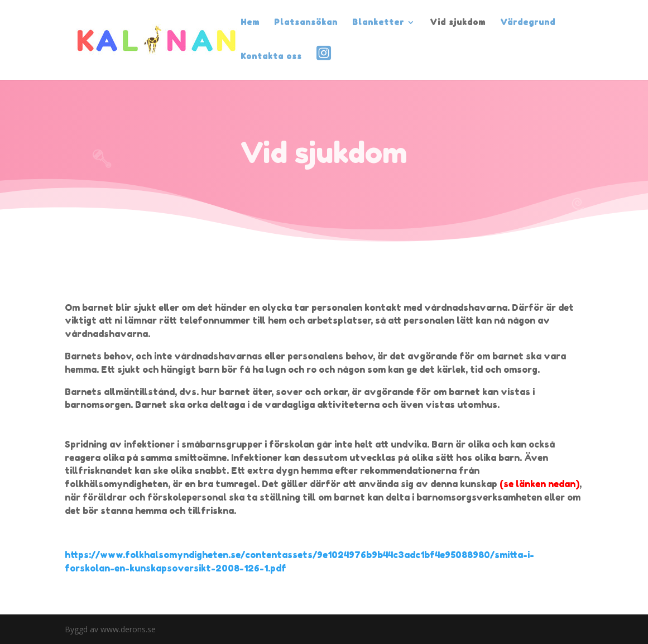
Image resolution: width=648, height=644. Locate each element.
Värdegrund (528, 23)
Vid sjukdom (458, 23)
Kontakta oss (271, 57)
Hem (250, 23)
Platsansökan (306, 23)
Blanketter (378, 23)
